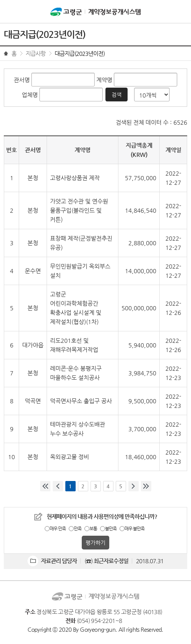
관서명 (22, 80)
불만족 (111, 528)
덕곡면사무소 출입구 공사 (81, 401)
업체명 (30, 95)
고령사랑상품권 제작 (75, 178)
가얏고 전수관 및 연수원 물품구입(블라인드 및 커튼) (79, 210)
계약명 (104, 80)
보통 (93, 528)
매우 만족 (58, 528)
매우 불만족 (134, 528)
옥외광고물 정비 (70, 457)
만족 (78, 528)
